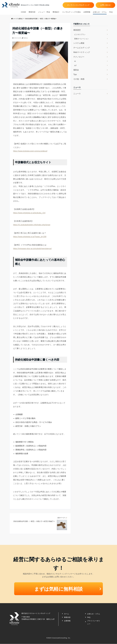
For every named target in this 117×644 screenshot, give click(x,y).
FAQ (111, 12)
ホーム (66, 614)
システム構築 (79, 43)
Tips (75, 74)
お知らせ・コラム (100, 12)
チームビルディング (82, 48)
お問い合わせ (105, 5)
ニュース (77, 94)
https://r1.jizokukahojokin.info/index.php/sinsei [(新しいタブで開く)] (32, 225)
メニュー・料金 (44, 12)
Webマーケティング (82, 52)
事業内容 (32, 12)
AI (75, 61)
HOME (23, 12)
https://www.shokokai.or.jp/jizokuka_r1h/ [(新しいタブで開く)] (29, 213)
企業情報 (87, 12)
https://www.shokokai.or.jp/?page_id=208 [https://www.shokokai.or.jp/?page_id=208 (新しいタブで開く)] (30, 237)
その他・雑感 (79, 79)
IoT (75, 65)
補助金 (26, 38)
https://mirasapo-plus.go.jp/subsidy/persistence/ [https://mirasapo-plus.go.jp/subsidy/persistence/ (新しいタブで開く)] (32, 249)
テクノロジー (79, 57)
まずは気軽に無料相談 (58, 589)
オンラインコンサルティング (78, 5)
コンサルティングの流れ (71, 12)
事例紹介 (56, 12)
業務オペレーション (81, 39)
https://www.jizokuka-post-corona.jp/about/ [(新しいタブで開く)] (30, 151)
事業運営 (77, 30)
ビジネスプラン (80, 34)
